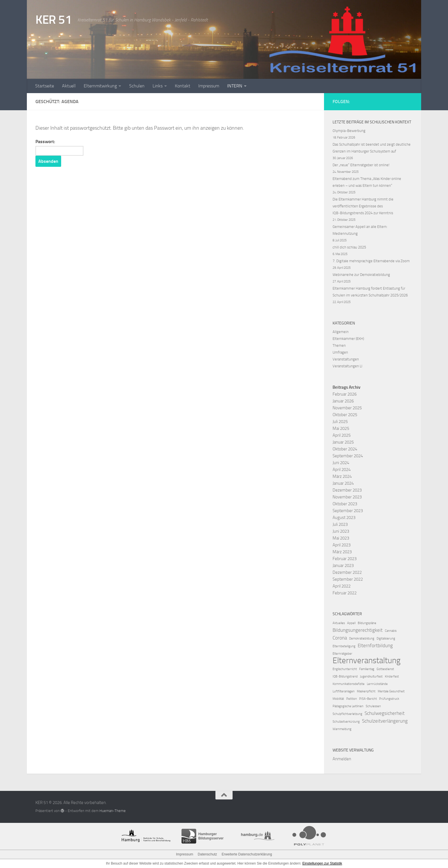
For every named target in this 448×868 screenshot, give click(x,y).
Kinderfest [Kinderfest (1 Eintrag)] (392, 676)
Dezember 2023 (347, 490)
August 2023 (344, 518)
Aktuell (69, 86)
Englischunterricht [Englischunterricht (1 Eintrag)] (345, 669)
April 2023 (342, 545)
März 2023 (342, 552)
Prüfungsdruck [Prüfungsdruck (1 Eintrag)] (389, 699)
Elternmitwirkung (100, 86)
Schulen (137, 86)
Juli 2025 (340, 422)
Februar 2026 (345, 394)
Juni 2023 (341, 531)
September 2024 (348, 456)
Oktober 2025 (345, 415)
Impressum (209, 86)
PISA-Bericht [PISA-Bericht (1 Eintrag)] (368, 699)
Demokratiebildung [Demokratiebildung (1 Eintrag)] (362, 639)
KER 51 (54, 20)
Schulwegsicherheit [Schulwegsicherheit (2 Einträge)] (385, 713)
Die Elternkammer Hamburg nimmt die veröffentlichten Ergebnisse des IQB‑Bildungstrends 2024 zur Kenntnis (363, 206)
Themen (339, 345)
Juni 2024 (341, 463)
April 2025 (342, 435)
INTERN (235, 86)
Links (158, 86)
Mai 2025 (341, 428)
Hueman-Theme (113, 811)
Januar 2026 (343, 401)
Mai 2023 (341, 538)
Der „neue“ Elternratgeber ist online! (361, 165)
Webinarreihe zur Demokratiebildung (361, 275)
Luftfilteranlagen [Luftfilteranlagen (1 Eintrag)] (344, 691)
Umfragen (340, 352)
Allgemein (341, 332)
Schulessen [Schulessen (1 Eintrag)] (373, 706)
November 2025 (347, 408)
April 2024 (342, 470)
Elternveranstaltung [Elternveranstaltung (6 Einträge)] (367, 661)
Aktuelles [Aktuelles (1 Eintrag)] (339, 623)
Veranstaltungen (346, 359)
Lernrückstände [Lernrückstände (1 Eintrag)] (377, 684)
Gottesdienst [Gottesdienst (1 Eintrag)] (385, 669)
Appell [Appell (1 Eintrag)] (351, 623)
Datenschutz (208, 854)
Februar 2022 (345, 593)
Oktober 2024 (345, 449)
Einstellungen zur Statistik (322, 863)
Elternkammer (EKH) (348, 339)
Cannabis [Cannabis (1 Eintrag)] (391, 631)
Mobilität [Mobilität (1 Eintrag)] (338, 699)
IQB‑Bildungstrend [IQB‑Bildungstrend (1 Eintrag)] (345, 676)
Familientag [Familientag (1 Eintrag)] (367, 669)
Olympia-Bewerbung (349, 131)
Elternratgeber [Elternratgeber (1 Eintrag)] (342, 654)
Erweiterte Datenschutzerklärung (247, 854)
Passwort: (60, 147)
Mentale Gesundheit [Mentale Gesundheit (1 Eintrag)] (391, 691)
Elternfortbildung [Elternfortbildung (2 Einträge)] (375, 646)
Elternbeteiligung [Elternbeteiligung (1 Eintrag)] (344, 646)
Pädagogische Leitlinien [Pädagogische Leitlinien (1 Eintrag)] (348, 706)
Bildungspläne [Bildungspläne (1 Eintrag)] (367, 623)
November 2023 (347, 497)
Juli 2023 (340, 524)
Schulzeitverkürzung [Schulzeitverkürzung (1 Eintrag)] (346, 722)
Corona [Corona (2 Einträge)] (340, 638)
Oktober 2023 (345, 504)
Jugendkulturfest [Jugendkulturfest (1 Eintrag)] (371, 676)
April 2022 (342, 586)
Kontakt (183, 86)
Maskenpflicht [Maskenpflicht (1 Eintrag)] (366, 691)
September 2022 (348, 579)
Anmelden (342, 759)
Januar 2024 (343, 483)
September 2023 (348, 511)
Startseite (45, 86)
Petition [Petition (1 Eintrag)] (352, 699)
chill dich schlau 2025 (349, 247)
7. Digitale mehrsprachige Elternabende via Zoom (371, 261)
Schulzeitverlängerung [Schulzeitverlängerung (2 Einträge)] (385, 721)
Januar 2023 (343, 566)
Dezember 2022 (347, 572)
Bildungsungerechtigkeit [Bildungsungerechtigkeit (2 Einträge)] (358, 630)
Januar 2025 (343, 442)
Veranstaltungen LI (347, 366)
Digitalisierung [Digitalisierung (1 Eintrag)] (386, 639)
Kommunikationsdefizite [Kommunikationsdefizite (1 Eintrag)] (349, 684)
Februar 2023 (345, 559)
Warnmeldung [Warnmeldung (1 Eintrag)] (342, 729)
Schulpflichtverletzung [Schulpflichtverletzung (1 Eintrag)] (347, 714)
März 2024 (342, 476)
